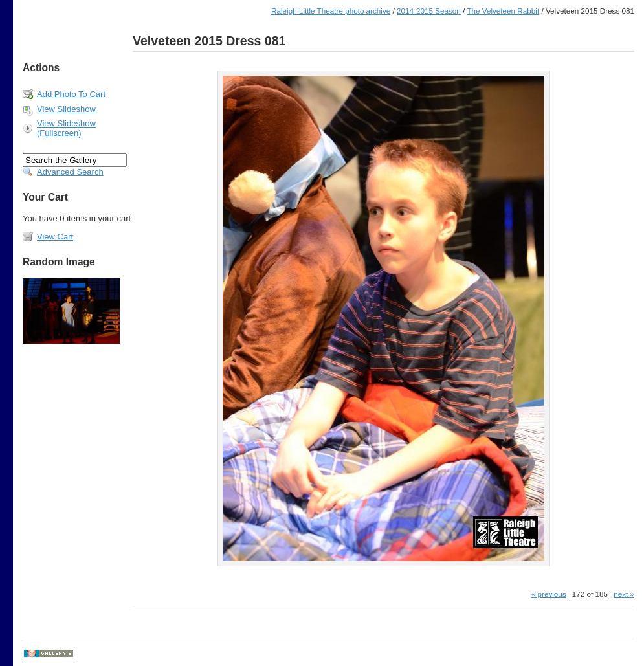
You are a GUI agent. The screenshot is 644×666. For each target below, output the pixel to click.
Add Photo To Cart (71, 94)
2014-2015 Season (429, 11)
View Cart (55, 237)
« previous (549, 594)
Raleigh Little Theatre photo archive (331, 11)
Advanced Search (70, 172)
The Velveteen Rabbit (503, 11)
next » (624, 594)
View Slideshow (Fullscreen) (66, 128)
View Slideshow (66, 109)
